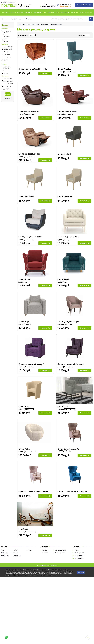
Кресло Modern (24, 449)
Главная (4, 19)
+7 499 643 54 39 (66, 4)
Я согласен (81, 572)
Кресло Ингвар (63, 279)
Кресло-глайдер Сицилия (67, 111)
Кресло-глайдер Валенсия (29, 111)
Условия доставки (16, 19)
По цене (32, 35)
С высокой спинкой (7, 68)
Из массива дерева (7, 32)
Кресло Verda (63, 406)
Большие (6, 73)
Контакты (29, 19)
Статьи (15, 550)
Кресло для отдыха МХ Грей (68, 322)
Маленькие (6, 71)
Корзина (84, 5)
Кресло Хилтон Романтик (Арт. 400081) (33, 491)
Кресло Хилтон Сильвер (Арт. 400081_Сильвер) (69, 450)
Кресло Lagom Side (65, 196)
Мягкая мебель (40, 12)
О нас (3, 550)
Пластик (6, 39)
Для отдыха (8, 79)
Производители (86, 12)
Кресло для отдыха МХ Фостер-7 (31, 364)
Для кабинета (8, 84)
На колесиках (8, 47)
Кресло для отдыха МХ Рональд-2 (71, 364)
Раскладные (8, 49)
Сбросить (8, 98)
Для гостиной (8, 81)
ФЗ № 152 (28, 550)
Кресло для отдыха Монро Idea (30, 237)
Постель (74, 12)
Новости (45, 550)
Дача (67, 12)
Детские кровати (17, 12)
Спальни (51, 12)
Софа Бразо (23, 529)
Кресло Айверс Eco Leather (68, 237)
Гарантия (16, 552)
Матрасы (29, 12)
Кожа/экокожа (7, 36)
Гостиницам (17, 555)
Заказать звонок (66, 6)
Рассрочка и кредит (61, 552)
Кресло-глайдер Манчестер (29, 154)
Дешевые (7, 54)
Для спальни (8, 86)
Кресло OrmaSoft (25, 406)
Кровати (5, 12)
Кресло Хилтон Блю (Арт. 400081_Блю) (72, 491)
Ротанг (6, 41)
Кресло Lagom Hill (64, 154)
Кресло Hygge (24, 322)
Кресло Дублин (24, 279)
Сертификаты (5, 555)
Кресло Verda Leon (65, 69)
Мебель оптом (5, 552)
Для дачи (7, 89)
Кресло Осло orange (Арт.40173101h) (33, 69)
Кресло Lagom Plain (26, 196)
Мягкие (6, 52)
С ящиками (7, 57)
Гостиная (60, 12)
